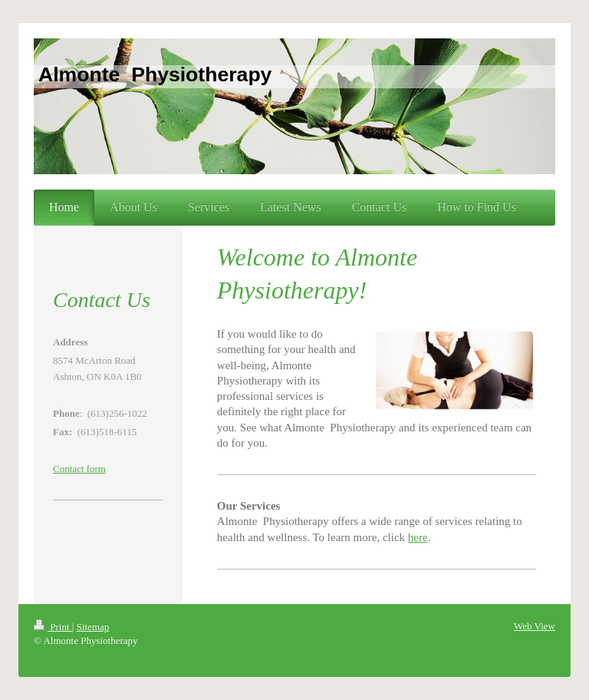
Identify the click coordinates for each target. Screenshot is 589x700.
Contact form (79, 469)
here (418, 537)
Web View (535, 626)
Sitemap (93, 627)
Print (53, 627)
